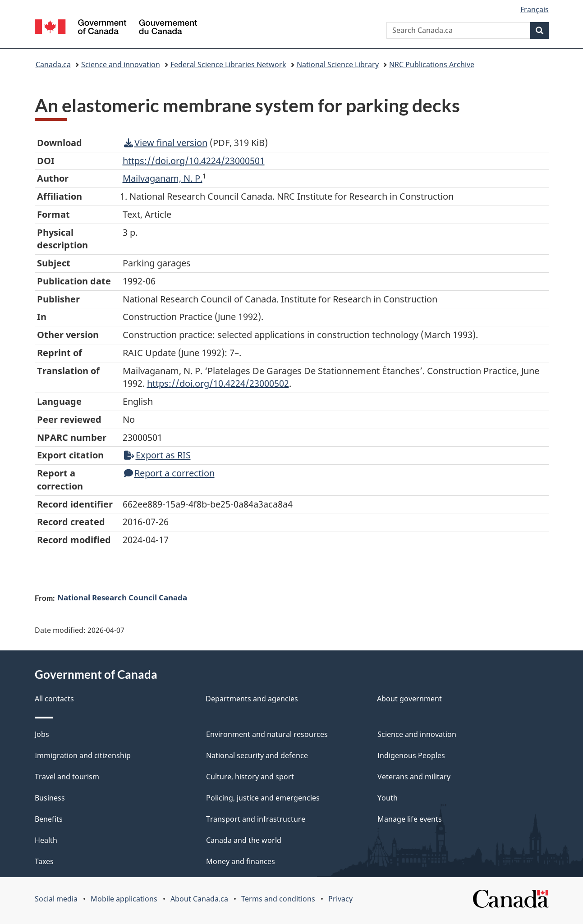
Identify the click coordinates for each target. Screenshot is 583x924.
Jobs (42, 734)
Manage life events (410, 819)
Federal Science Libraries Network (228, 64)
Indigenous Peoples (411, 755)
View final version (166, 143)
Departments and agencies (252, 699)
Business (50, 798)
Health (46, 840)
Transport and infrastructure (256, 819)
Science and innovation (121, 64)
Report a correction (169, 473)
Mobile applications (124, 899)
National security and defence (257, 755)
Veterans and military (414, 777)
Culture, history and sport (250, 777)
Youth (388, 798)
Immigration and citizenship (83, 755)
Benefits (49, 819)
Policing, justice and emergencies (263, 798)
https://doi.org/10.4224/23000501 (194, 161)
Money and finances (241, 861)
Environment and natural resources (267, 734)
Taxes (44, 861)
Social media (56, 899)
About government (409, 699)
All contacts (54, 699)
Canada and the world (244, 840)
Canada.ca (53, 64)
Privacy (340, 899)
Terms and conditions (278, 899)
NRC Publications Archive (432, 64)
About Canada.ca (199, 899)
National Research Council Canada (122, 597)
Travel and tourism (67, 777)
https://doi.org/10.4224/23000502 (218, 383)
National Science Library (338, 64)
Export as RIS (157, 455)
